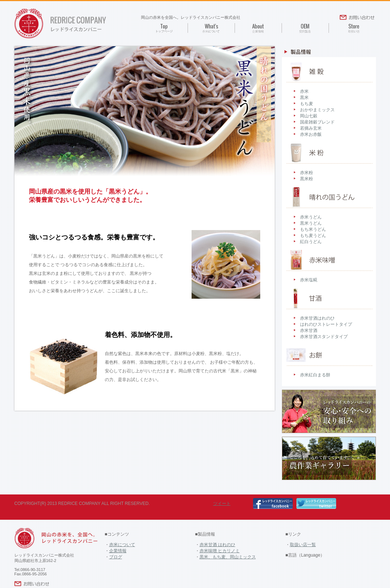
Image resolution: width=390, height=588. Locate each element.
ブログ (116, 557)
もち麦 (307, 104)
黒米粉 (307, 179)
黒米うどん (311, 223)
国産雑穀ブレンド (317, 122)
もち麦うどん (313, 235)
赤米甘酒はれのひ (317, 318)
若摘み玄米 (311, 128)
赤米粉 (307, 173)
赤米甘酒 (309, 330)
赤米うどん (311, 217)
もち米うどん (313, 229)
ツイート (222, 503)
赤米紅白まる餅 (315, 375)
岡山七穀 (309, 116)
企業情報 (118, 551)
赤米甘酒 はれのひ (217, 545)
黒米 (304, 98)
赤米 (304, 91)
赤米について (122, 545)
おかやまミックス (317, 110)
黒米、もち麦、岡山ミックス (228, 557)
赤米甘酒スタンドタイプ (324, 337)
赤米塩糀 (309, 280)
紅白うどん (311, 242)
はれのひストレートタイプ (326, 324)
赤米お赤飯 (311, 134)
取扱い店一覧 (303, 545)
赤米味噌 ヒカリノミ (220, 551)
